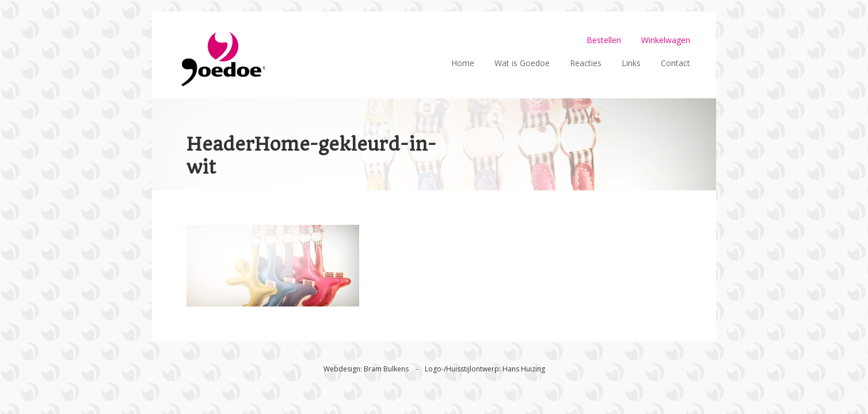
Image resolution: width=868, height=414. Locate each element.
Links (631, 63)
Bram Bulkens (386, 369)
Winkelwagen (666, 40)
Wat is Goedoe (522, 63)
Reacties (586, 63)
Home (463, 63)
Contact (675, 63)
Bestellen (604, 40)
